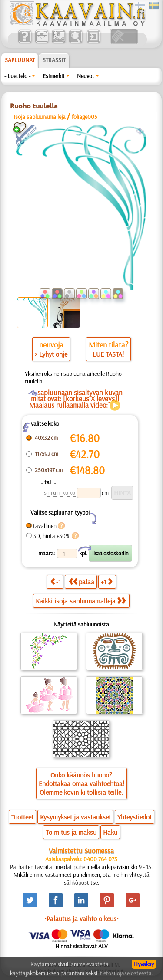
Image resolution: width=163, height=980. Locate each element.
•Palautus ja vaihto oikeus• (81, 918)
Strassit (54, 60)
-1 (56, 582)
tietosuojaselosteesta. (126, 973)
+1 (106, 582)
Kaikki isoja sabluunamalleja (81, 601)
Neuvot (86, 76)
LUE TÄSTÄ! (108, 354)
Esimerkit (54, 76)
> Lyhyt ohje (51, 354)
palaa (81, 582)
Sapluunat (20, 60)
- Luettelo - (17, 76)
